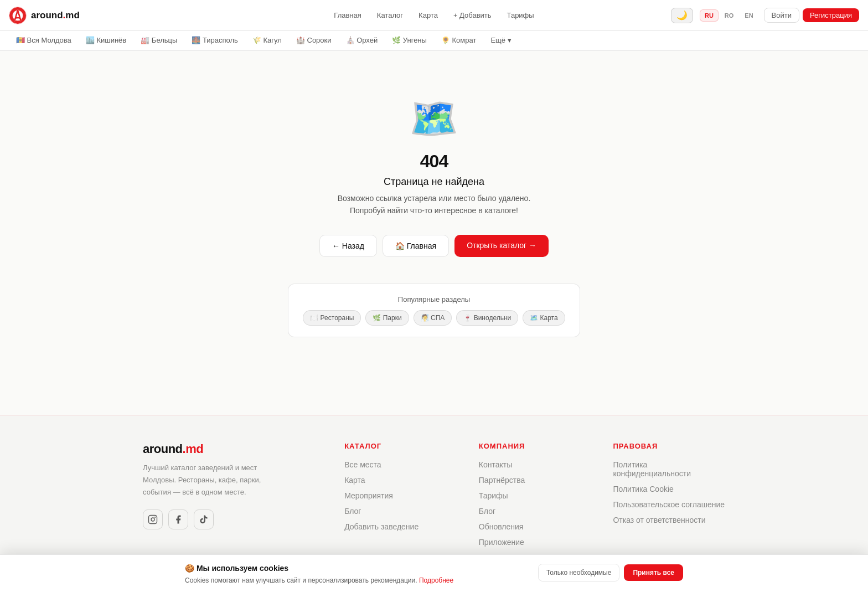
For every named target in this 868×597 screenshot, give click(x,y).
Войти (782, 15)
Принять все (653, 573)
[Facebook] (178, 519)
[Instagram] (153, 519)
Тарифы (521, 15)
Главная (347, 15)
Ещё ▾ (501, 40)
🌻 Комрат (459, 40)
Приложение (502, 542)
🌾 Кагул (267, 40)
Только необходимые (579, 573)
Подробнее (436, 580)
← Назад (348, 246)
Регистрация (831, 15)
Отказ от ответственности (659, 520)
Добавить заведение (381, 527)
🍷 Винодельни (487, 318)
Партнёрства (502, 480)
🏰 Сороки (314, 40)
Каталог (390, 15)
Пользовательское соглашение (669, 505)
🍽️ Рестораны (332, 318)
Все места (363, 465)
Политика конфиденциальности (652, 469)
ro (729, 16)
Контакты (495, 465)
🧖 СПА (433, 318)
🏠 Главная (416, 246)
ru (709, 16)
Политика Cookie (643, 489)
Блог (353, 511)
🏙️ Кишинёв (106, 40)
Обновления (501, 527)
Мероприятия (369, 496)
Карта (428, 15)
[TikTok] (204, 519)
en (749, 16)
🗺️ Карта (544, 318)
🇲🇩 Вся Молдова (44, 40)
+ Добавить (472, 15)
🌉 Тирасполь (215, 40)
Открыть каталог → (502, 245)
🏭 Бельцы (159, 40)
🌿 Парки (387, 318)
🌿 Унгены (409, 40)
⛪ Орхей (362, 40)
